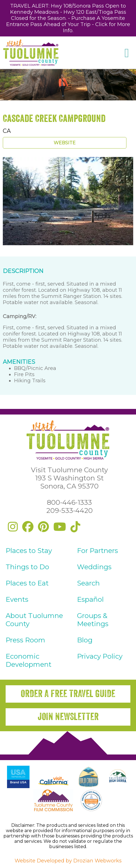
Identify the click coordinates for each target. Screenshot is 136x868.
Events (17, 599)
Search (88, 583)
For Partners (98, 551)
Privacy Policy (100, 656)
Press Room (25, 640)
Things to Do (27, 567)
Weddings (94, 567)
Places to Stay (29, 551)
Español (90, 599)
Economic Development (29, 660)
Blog (85, 640)
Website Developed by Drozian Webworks (68, 861)
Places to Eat (27, 583)
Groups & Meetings (93, 620)
